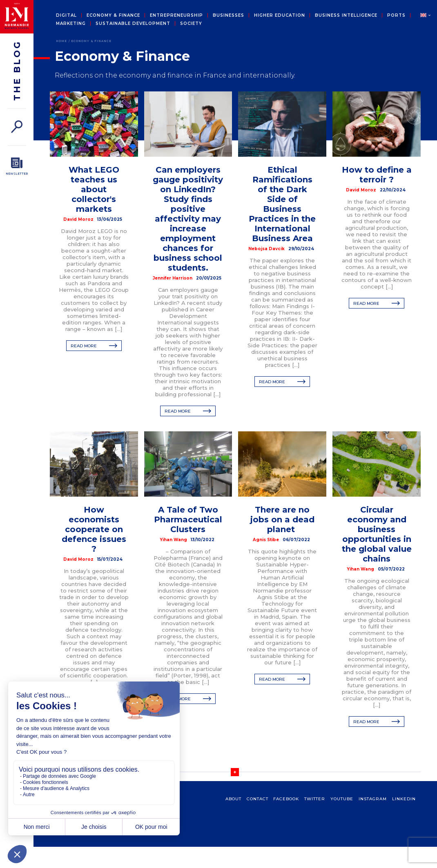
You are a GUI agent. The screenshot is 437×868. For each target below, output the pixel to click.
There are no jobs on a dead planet (282, 519)
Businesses (229, 16)
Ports (396, 16)
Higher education (280, 16)
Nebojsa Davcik (266, 249)
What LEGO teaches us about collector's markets (94, 189)
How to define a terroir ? (377, 175)
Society (191, 24)
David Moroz (78, 219)
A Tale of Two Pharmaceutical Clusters (188, 519)
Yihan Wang (173, 540)
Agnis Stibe (266, 540)
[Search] (17, 127)
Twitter (315, 799)
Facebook (286, 799)
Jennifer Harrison (173, 278)
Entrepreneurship (176, 16)
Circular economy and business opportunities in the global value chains (377, 534)
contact (258, 799)
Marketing (71, 24)
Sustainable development (133, 24)
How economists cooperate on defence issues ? (94, 529)
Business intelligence (346, 16)
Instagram (373, 799)
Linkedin (404, 799)
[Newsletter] (17, 166)
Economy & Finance (113, 16)
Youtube (342, 799)
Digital (66, 16)
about (233, 799)
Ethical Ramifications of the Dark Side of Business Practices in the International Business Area (282, 204)
